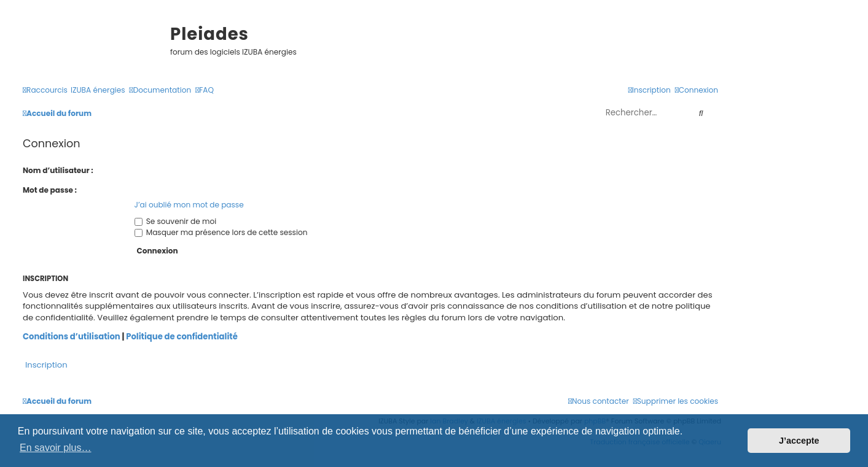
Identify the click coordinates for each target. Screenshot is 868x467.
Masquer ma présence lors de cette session (221, 232)
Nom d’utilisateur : (58, 170)
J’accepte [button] (799, 441)
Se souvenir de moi (176, 221)
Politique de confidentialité (182, 337)
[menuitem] (98, 91)
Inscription (46, 365)
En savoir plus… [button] (56, 448)
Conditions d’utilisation (72, 337)
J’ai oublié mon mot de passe (189, 205)
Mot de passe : (50, 190)
